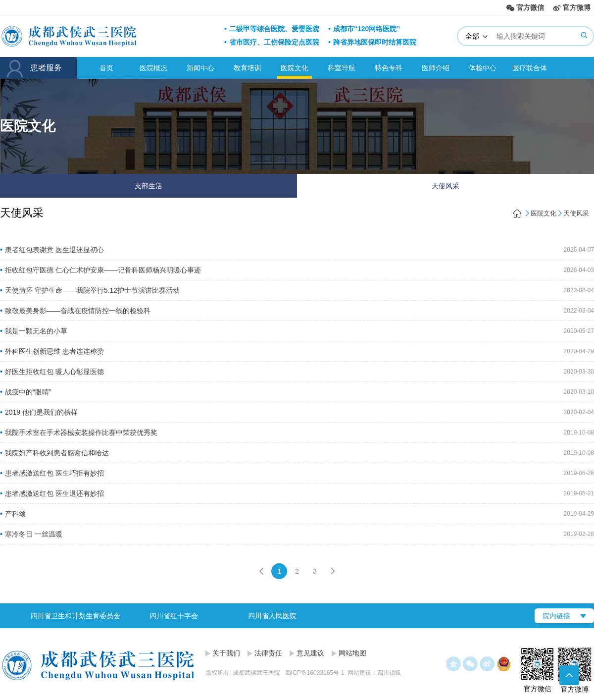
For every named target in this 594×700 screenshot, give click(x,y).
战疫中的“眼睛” (28, 392)
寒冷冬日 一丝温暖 (34, 534)
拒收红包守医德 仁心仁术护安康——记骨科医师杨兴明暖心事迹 (103, 270)
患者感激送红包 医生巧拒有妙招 (54, 473)
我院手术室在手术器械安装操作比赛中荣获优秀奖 (81, 432)
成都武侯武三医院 (105, 36)
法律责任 (268, 653)
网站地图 (352, 653)
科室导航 (342, 68)
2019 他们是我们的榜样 (41, 412)
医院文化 (295, 68)
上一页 (261, 571)
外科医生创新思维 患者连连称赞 (54, 351)
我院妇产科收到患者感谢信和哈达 (57, 453)
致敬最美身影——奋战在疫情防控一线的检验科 (78, 311)
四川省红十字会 (174, 616)
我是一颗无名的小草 (36, 331)
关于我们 (226, 653)
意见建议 (310, 653)
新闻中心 (200, 68)
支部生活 (148, 186)
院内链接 (556, 616)
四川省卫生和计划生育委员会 (75, 616)
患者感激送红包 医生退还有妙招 (54, 493)
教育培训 (247, 68)
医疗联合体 (530, 68)
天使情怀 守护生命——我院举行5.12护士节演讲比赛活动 (92, 290)
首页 (106, 68)
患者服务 (38, 69)
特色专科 (389, 68)
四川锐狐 (389, 673)
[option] (75, 616)
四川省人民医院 (272, 616)
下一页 (333, 571)
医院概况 (153, 68)
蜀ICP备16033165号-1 (315, 673)
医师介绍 (436, 68)
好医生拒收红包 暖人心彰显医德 (54, 372)
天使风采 (445, 186)
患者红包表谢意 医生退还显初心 (54, 250)
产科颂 (15, 514)
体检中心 (483, 68)
